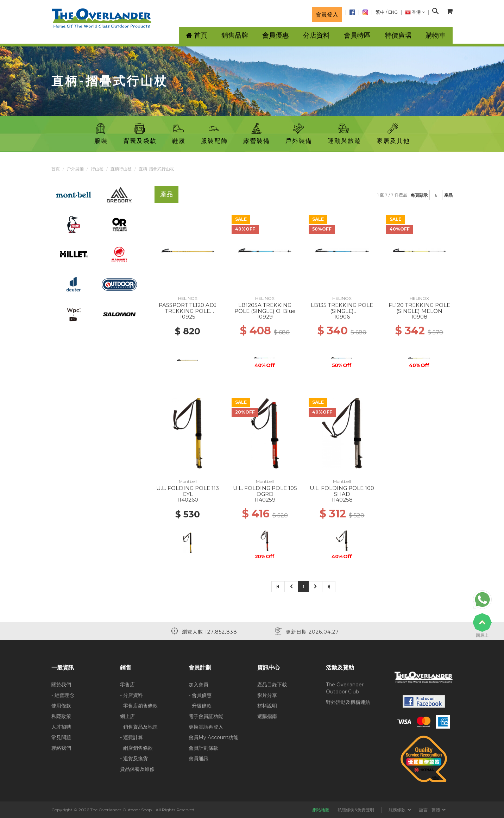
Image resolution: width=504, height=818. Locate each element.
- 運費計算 (131, 737)
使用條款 (61, 706)
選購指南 (267, 716)
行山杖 (97, 169)
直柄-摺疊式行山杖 (156, 169)
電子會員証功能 (206, 716)
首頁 (56, 169)
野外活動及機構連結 (348, 702)
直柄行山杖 (121, 169)
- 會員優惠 (200, 695)
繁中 (380, 12)
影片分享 (267, 695)
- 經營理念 (63, 695)
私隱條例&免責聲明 (356, 810)
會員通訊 (199, 759)
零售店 (127, 685)
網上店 (127, 716)
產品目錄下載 (272, 685)
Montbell (188, 481)
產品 (448, 195)
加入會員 (199, 685)
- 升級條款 (200, 706)
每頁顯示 (419, 195)
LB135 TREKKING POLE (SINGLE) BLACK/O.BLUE (342, 311)
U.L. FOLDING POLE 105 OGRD (265, 491)
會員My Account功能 (213, 737)
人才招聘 (61, 727)
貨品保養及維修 (137, 769)
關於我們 (61, 685)
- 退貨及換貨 (134, 759)
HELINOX (188, 298)
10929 (265, 317)
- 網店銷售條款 (136, 748)
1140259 (265, 500)
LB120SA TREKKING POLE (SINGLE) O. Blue (265, 308)
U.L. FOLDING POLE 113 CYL (188, 491)
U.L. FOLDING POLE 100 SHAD (342, 491)
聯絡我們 (61, 748)
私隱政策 (61, 716)
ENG (393, 12)
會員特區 (357, 35)
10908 (419, 317)
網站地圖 (321, 810)
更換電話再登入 (206, 727)
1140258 (342, 500)
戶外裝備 (75, 169)
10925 (188, 317)
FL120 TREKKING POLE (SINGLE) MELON (419, 308)
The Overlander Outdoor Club (345, 688)
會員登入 (327, 14)
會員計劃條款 (203, 748)
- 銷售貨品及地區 (139, 727)
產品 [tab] (166, 194)
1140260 (188, 500)
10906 (342, 317)
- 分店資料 (131, 695)
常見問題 (61, 737)
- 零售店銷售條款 (139, 706)
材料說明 (267, 706)
